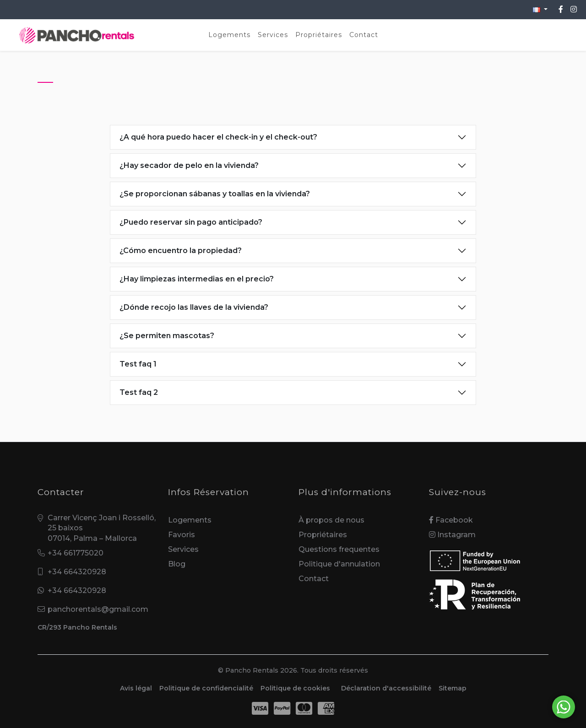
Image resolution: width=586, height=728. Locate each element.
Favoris (182, 535)
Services (273, 35)
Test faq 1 (138, 364)
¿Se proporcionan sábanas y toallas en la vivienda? (215, 194)
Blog (177, 564)
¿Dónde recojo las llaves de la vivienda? (194, 307)
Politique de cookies (295, 688)
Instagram (452, 535)
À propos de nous (331, 520)
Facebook (451, 520)
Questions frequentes (339, 549)
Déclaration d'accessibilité (386, 688)
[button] (540, 9)
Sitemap (453, 688)
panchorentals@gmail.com (98, 609)
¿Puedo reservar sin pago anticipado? (191, 222)
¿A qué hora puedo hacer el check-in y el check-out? (218, 137)
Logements (229, 35)
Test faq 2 (139, 392)
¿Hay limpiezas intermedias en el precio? (197, 279)
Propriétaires (319, 35)
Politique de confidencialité (206, 688)
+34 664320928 (77, 572)
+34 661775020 (76, 553)
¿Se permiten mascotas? (167, 336)
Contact (364, 35)
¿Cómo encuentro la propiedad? (181, 251)
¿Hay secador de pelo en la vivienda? (189, 165)
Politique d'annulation (339, 564)
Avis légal (136, 688)
